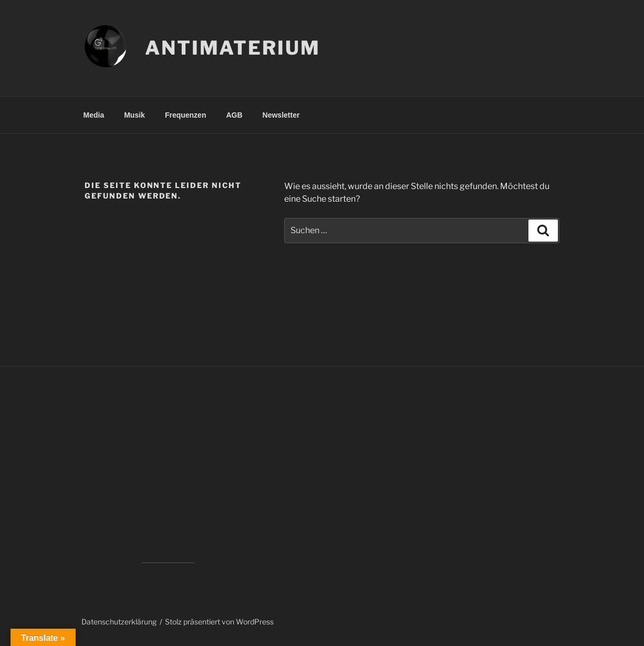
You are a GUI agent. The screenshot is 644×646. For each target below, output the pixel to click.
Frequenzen (186, 115)
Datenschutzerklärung (119, 622)
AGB (234, 115)
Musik (134, 115)
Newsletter (281, 115)
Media (94, 115)
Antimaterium (233, 48)
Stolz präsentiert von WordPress (219, 622)
